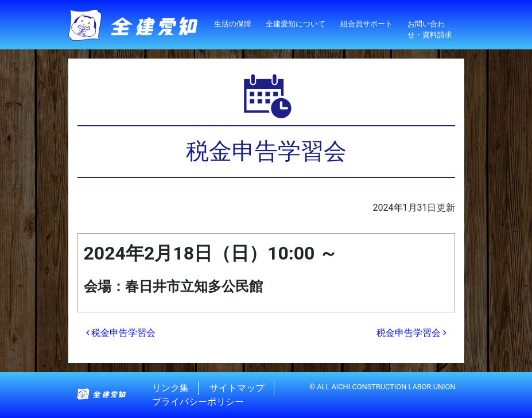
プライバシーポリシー (198, 402)
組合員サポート (366, 24)
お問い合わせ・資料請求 (430, 29)
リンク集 (170, 388)
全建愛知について (296, 24)
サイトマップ (237, 388)
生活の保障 (233, 24)
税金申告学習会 (121, 333)
